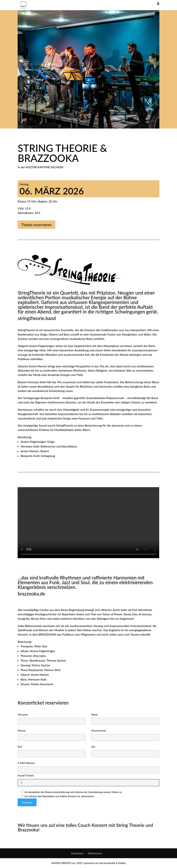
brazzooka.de (31, 594)
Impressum (77, 853)
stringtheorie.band (37, 318)
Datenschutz (95, 853)
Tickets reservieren (36, 225)
